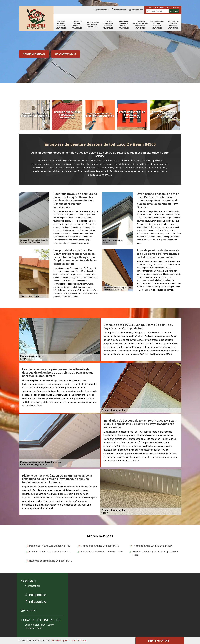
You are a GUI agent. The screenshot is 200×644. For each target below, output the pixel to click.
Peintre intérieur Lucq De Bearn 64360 (100, 546)
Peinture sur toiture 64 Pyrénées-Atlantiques (77, 25)
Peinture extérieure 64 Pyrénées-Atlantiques (108, 25)
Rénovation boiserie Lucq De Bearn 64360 (102, 552)
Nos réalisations (34, 54)
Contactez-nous (65, 54)
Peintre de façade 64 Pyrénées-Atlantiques (61, 25)
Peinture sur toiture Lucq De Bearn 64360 (50, 546)
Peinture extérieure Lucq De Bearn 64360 (50, 552)
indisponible (101, 10)
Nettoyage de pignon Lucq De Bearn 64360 (51, 561)
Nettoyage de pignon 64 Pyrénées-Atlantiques (173, 25)
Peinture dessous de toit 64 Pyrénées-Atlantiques (157, 25)
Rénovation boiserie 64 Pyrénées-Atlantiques (124, 25)
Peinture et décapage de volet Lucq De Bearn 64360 (155, 553)
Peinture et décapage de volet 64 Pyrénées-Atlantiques (140, 25)
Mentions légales (60, 640)
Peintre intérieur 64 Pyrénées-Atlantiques (92, 25)
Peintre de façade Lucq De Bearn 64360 (153, 546)
